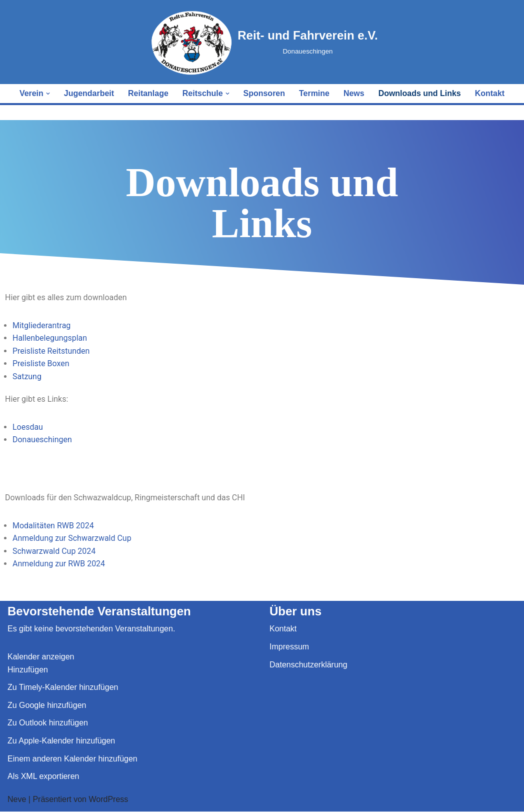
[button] (47, 94)
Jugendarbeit (88, 93)
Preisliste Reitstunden (51, 351)
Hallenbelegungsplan (50, 338)
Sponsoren (264, 93)
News (354, 93)
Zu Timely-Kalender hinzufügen (63, 688)
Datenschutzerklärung (308, 665)
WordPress (108, 800)
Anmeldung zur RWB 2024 (59, 564)
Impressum (289, 647)
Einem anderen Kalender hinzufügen (72, 759)
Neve (17, 800)
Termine (314, 93)
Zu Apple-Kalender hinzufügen (61, 741)
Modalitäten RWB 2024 (53, 526)
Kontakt (490, 93)
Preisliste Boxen (41, 363)
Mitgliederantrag (42, 325)
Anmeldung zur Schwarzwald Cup (72, 539)
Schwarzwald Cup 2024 (54, 551)
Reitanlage (148, 93)
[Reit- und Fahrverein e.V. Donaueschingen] (264, 42)
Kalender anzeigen (41, 657)
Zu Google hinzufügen (47, 706)
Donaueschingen (42, 440)
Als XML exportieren (43, 777)
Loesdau (28, 427)
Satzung (27, 376)
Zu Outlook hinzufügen (48, 723)
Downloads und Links (420, 93)
